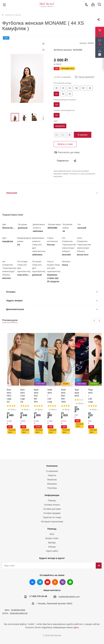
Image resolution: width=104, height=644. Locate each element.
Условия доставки (52, 491)
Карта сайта (52, 533)
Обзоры (52, 529)
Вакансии (52, 461)
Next (99, 321)
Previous (94, 321)
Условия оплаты (52, 487)
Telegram (40, 564)
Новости (52, 457)
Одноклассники (55, 564)
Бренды (52, 524)
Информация (52, 477)
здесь (76, 609)
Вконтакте (32, 564)
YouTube (47, 564)
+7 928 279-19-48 (38, 578)
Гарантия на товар (52, 499)
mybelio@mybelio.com (69, 579)
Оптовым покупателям (52, 503)
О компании (52, 453)
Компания (52, 448)
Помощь (52, 482)
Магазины (52, 466)
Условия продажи (52, 495)
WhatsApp (70, 564)
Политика (52, 470)
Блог (52, 516)
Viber (63, 564)
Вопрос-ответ (52, 520)
